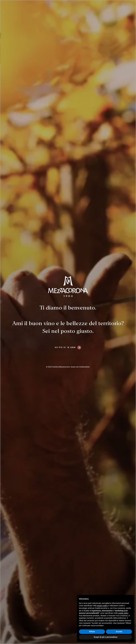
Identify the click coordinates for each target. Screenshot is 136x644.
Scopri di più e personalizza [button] (105, 637)
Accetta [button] (119, 632)
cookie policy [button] (123, 613)
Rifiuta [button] (92, 632)
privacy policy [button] (102, 606)
